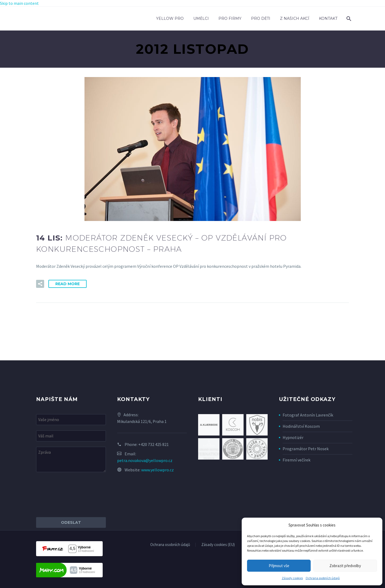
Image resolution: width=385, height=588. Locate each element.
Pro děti (261, 18)
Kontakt (328, 18)
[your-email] (71, 436)
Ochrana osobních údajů (323, 578)
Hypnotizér (293, 437)
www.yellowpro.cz (157, 470)
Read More (68, 284)
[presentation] (77, 495)
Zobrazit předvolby (345, 566)
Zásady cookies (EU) (218, 545)
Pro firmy (230, 18)
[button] (40, 284)
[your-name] (71, 420)
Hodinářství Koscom (301, 426)
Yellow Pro (170, 18)
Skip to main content (19, 3)
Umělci (201, 18)
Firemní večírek (297, 460)
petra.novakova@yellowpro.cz (145, 460)
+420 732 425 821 (153, 444)
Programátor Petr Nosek (306, 449)
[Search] (348, 19)
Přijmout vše (279, 566)
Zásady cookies (292, 578)
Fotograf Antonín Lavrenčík (308, 415)
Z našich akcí (295, 18)
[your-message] (71, 459)
